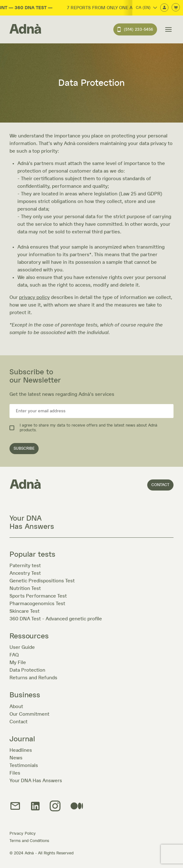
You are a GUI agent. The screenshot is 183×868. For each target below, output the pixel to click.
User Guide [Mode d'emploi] (22, 647)
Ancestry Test (25, 573)
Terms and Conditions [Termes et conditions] (29, 841)
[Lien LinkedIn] (35, 807)
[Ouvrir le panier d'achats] (176, 8)
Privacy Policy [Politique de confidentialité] (23, 834)
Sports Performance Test (38, 596)
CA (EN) (146, 8)
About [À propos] (16, 706)
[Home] (25, 29)
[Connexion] (164, 8)
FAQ (14, 655)
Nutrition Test (25, 588)
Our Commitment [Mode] (29, 714)
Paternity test (25, 566)
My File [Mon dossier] (18, 662)
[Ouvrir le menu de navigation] (168, 29)
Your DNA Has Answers (36, 781)
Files (15, 773)
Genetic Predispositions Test (42, 581)
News (16, 758)
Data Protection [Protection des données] (27, 670)
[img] (55, 806)
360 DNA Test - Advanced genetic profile (56, 619)
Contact (160, 485)
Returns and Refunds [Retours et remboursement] (33, 678)
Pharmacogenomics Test (37, 604)
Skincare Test (25, 611)
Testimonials (24, 765)
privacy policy (34, 297)
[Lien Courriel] (15, 806)
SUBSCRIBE (24, 449)
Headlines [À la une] (21, 750)
